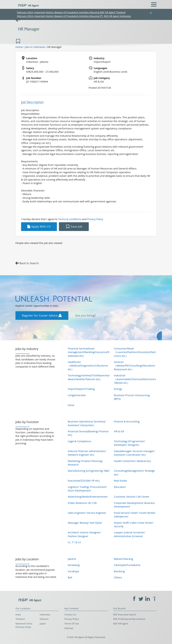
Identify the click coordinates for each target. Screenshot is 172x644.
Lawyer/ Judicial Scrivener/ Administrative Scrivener (130, 534)
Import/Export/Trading (81, 389)
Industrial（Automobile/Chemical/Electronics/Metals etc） (135, 379)
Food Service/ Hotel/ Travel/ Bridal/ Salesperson (135, 515)
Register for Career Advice (42, 315)
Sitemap (69, 628)
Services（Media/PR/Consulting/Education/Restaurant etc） (135, 366)
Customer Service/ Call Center (132, 497)
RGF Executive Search (125, 615)
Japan (43, 624)
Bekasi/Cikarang (123, 559)
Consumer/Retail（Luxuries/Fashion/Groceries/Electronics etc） (135, 352)
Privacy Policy (95, 219)
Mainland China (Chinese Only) (24, 625)
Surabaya (73, 571)
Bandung (119, 571)
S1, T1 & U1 (75, 542)
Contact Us (70, 615)
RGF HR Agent (121, 624)
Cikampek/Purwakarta (127, 565)
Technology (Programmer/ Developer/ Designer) (130, 443)
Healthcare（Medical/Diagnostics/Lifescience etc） (88, 366)
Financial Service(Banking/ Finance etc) (88, 433)
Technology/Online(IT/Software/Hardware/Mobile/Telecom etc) (89, 377)
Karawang (74, 565)
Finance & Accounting (127, 421)
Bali (70, 577)
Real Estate (120, 481)
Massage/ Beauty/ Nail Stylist (85, 523)
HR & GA (119, 431)
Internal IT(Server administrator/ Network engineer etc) (87, 453)
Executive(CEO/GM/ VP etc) (84, 481)
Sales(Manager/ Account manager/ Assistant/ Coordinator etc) (134, 453)
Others (118, 577)
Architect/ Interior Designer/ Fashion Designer (84, 534)
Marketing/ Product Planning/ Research (85, 463)
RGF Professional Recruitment (129, 619)
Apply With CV (39, 226)
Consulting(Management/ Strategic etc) (135, 472)
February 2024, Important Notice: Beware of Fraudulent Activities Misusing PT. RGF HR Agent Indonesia (74, 16)
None (71, 405)
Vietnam (44, 619)
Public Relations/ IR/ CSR (82, 503)
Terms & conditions (70, 219)
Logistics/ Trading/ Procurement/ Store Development (87, 489)
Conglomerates (77, 395)
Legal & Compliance (80, 441)
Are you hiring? (86, 315)
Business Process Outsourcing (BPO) (132, 397)
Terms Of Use (72, 624)
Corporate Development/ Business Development (134, 505)
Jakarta (72, 559)
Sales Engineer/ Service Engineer (87, 513)
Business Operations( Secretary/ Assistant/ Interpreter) (87, 423)
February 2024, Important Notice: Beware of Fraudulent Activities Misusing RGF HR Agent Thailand (71, 12)
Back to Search (29, 263)
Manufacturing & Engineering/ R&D (89, 471)
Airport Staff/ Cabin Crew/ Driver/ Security (134, 524)
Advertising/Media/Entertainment (88, 497)
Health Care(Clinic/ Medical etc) (132, 461)
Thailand (20, 619)
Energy (118, 389)
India (18, 615)
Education (120, 487)
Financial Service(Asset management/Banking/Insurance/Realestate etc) (89, 352)
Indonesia (45, 615)
